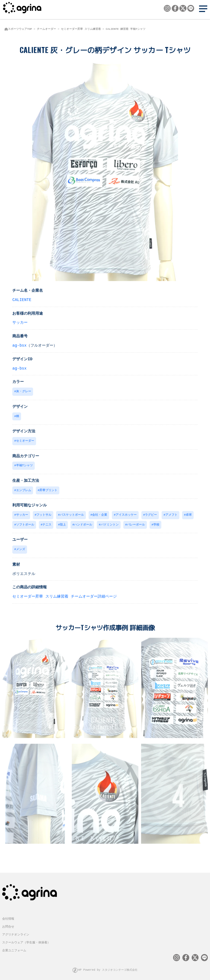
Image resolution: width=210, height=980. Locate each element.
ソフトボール (25, 523)
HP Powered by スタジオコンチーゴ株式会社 (108, 966)
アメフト (171, 513)
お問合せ (8, 923)
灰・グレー (24, 391)
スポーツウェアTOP (20, 29)
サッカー (20, 322)
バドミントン (110, 523)
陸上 (63, 523)
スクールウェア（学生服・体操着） (26, 939)
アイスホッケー (126, 513)
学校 (156, 523)
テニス (47, 523)
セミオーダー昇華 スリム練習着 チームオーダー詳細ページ (64, 594)
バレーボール (136, 523)
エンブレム (24, 489)
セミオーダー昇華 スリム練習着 (81, 29)
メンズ (21, 547)
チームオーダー (46, 29)
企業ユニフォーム (14, 947)
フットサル (44, 513)
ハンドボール (83, 523)
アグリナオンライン (16, 931)
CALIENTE (22, 299)
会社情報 (8, 915)
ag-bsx (19, 345)
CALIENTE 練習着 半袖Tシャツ (126, 29)
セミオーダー (25, 440)
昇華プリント (48, 489)
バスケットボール (72, 513)
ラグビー (151, 513)
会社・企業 (100, 513)
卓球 (189, 513)
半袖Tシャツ (24, 464)
